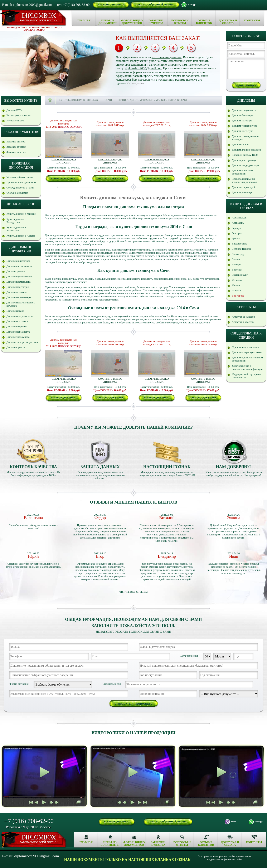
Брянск (236, 238)
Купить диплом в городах (78, 100)
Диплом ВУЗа (14, 110)
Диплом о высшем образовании (242, 172)
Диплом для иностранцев (246, 150)
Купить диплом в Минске (21, 214)
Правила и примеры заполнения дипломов (244, 180)
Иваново (237, 280)
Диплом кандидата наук (245, 165)
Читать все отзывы (133, 592)
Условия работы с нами (20, 177)
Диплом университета (244, 126)
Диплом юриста (16, 347)
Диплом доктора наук (244, 160)
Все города (238, 296)
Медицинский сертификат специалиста (247, 376)
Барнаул (236, 228)
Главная (84, 20)
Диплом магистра (242, 120)
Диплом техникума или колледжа (245, 138)
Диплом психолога (17, 321)
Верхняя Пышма (241, 249)
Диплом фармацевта (18, 332)
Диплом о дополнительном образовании (247, 359)
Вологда (236, 264)
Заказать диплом (16, 142)
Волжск (236, 259)
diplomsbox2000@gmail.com (144, 68)
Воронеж (237, 270)
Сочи (108, 100)
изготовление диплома (167, 57)
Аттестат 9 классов (243, 322)
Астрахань (238, 223)
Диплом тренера (16, 271)
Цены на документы (108, 22)
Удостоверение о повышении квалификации (247, 367)
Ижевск (236, 285)
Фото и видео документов (132, 22)
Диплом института (242, 131)
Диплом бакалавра (242, 115)
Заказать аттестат (16, 152)
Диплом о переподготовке (247, 352)
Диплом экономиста (18, 337)
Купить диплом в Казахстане (16, 229)
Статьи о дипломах (17, 193)
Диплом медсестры (18, 287)
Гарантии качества (156, 22)
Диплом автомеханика (19, 266)
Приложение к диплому (245, 347)
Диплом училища (242, 192)
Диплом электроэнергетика (22, 342)
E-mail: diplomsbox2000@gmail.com (27, 5)
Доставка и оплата (228, 22)
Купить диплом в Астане (21, 236)
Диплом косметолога (18, 282)
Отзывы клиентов (204, 22)
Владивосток (239, 244)
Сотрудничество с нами (20, 188)
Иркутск (237, 290)
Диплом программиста (20, 316)
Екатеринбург (240, 275)
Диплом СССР (240, 144)
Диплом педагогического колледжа (21, 304)
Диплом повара (15, 311)
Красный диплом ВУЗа (245, 155)
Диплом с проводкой (244, 187)
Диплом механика (17, 292)
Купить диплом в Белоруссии (16, 221)
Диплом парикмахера (19, 297)
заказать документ (111, 4)
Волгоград (238, 254)
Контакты (252, 20)
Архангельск (239, 218)
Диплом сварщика (17, 326)
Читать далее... (136, 83)
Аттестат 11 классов (243, 317)
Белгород (237, 233)
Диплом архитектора (18, 261)
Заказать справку (16, 147)
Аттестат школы (16, 120)
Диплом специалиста (244, 110)
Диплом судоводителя (19, 276)
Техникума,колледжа (18, 115)
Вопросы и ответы (180, 22)
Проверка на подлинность (21, 182)
